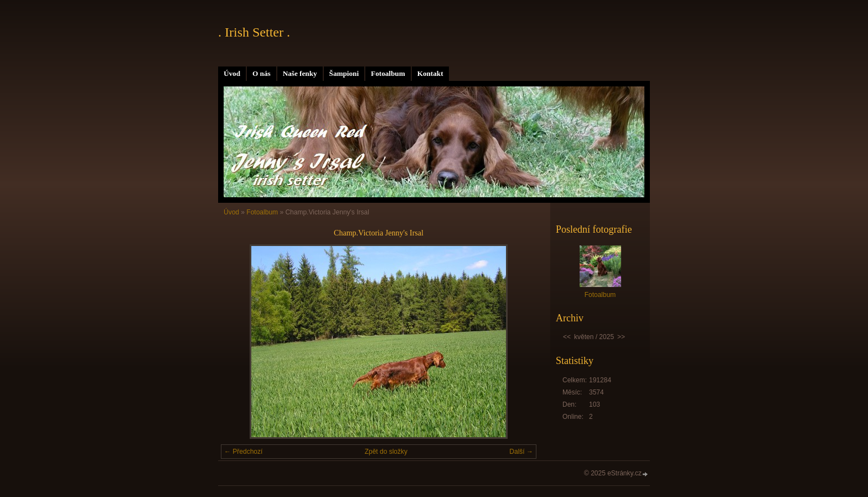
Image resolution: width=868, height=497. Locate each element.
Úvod (232, 73)
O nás (262, 73)
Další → (521, 452)
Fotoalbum (388, 73)
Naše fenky (300, 73)
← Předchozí (243, 452)
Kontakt (430, 73)
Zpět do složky (386, 452)
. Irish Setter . (254, 32)
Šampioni (344, 73)
